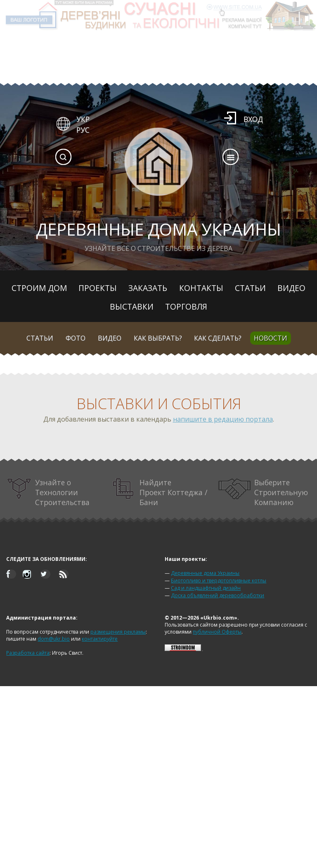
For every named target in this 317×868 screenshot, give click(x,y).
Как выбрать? (158, 338)
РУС (83, 130)
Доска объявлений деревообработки (218, 595)
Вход (253, 119)
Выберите (263, 492)
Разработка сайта (28, 653)
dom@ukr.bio (54, 639)
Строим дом (39, 288)
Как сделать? (218, 338)
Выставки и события (159, 404)
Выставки (132, 306)
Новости (271, 338)
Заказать (148, 288)
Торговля (186, 306)
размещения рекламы (118, 632)
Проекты (98, 288)
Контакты (201, 288)
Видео (291, 288)
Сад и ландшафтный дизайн (206, 588)
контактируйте (100, 639)
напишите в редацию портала (223, 419)
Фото (76, 338)
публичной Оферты (217, 632)
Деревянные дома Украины (205, 573)
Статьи (250, 288)
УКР (83, 119)
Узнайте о (48, 492)
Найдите (160, 492)
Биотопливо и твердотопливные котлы (219, 581)
